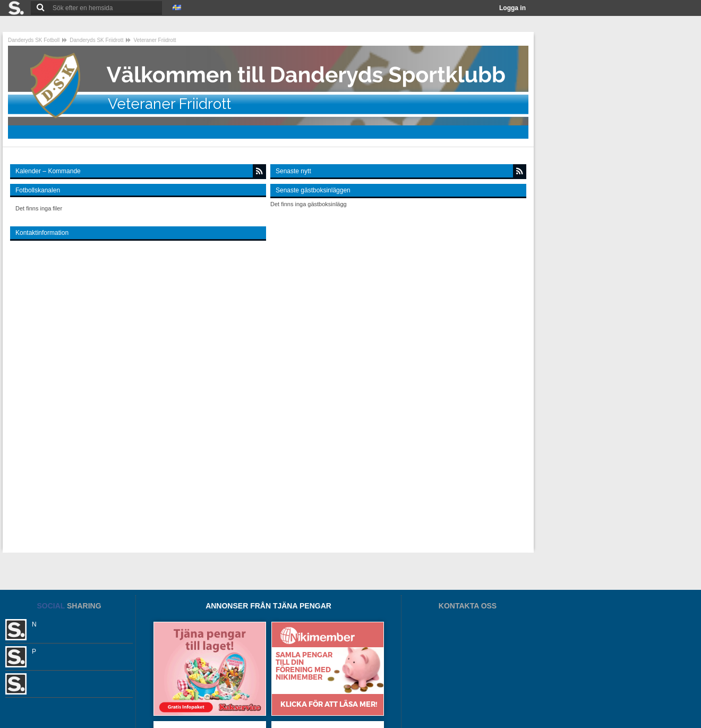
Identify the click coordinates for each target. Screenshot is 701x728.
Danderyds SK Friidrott (96, 40)
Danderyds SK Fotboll (34, 40)
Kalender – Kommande (48, 171)
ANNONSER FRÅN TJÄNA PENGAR (268, 606)
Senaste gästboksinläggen (313, 190)
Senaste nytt (293, 171)
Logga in (512, 8)
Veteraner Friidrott (155, 40)
